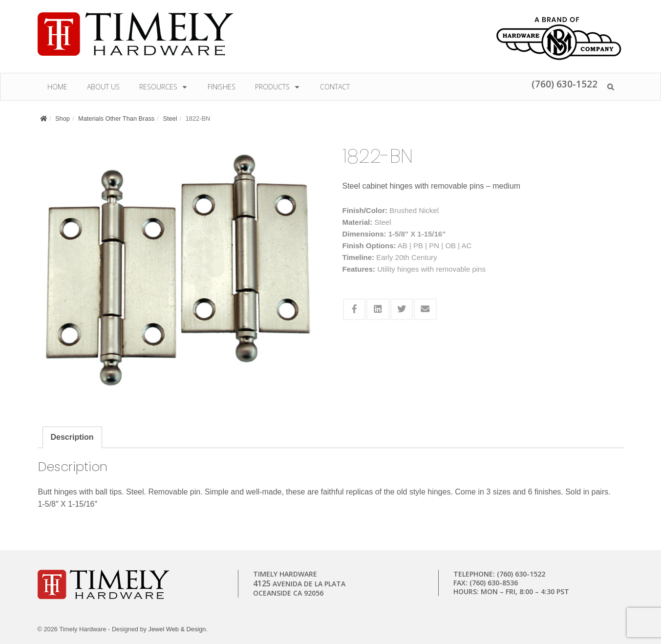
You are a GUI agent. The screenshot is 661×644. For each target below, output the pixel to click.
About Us (103, 87)
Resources (164, 87)
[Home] (43, 118)
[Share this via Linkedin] (378, 309)
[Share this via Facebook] (354, 309)
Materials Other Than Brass (116, 118)
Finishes (222, 87)
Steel (170, 118)
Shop (63, 118)
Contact (335, 87)
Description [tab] (72, 437)
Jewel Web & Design (177, 629)
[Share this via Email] (425, 309)
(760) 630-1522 (565, 84)
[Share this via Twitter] (402, 309)
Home (57, 87)
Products (278, 87)
